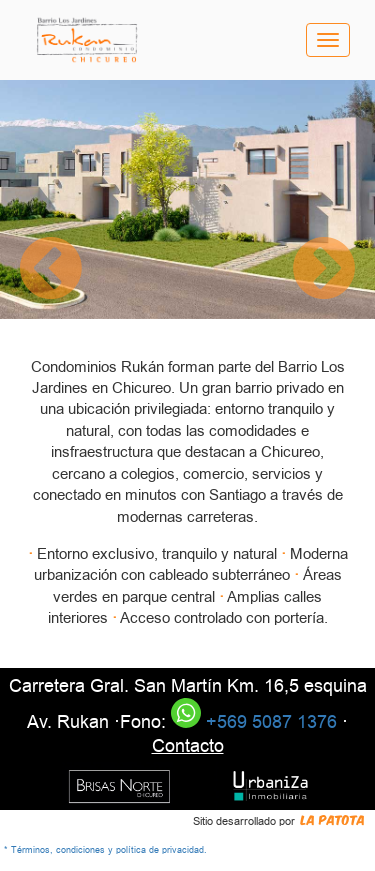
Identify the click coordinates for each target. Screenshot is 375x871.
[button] (51, 270)
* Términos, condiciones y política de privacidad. (105, 850)
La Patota (333, 819)
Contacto (188, 746)
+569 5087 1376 (254, 722)
